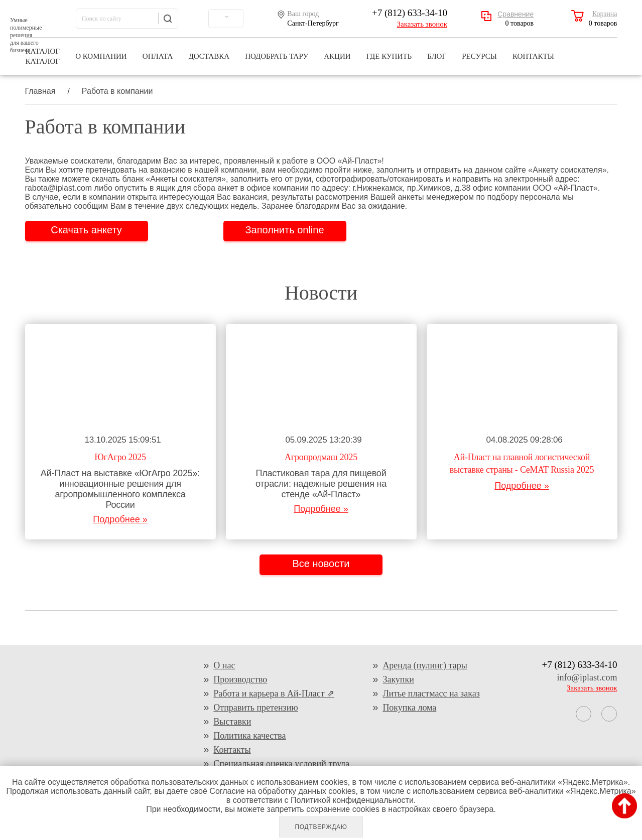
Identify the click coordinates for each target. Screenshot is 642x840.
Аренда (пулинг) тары (425, 665)
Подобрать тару (277, 51)
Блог (437, 51)
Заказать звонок (422, 24)
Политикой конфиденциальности (352, 800)
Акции (337, 51)
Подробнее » (120, 519)
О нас (224, 665)
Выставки (232, 722)
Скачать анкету (86, 230)
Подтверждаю (321, 827)
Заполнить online (284, 230)
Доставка (209, 51)
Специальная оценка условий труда (281, 764)
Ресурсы (479, 51)
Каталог (43, 51)
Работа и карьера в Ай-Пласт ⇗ (274, 693)
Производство (240, 679)
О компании (101, 51)
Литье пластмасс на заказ (431, 693)
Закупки (398, 679)
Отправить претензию (256, 708)
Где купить (389, 51)
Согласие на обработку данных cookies (282, 791)
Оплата (158, 51)
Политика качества (249, 736)
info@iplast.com (587, 677)
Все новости (321, 564)
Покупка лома (409, 708)
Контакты (533, 51)
